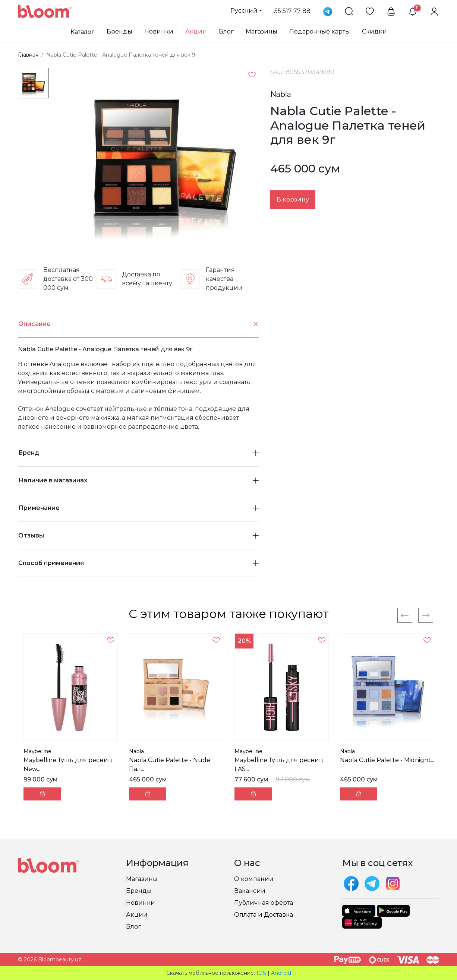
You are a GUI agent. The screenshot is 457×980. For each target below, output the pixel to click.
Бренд (138, 453)
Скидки (374, 31)
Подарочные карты (320, 31)
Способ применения (138, 563)
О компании (254, 879)
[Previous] (405, 615)
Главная (28, 55)
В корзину (293, 199)
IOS (261, 973)
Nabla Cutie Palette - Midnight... (387, 760)
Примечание (138, 508)
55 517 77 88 (292, 11)
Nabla (281, 94)
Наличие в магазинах (138, 480)
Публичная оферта (264, 903)
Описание (139, 324)
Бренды (119, 31)
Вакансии (250, 891)
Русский (244, 11)
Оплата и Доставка (264, 915)
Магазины (261, 31)
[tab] (138, 324)
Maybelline (37, 751)
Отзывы (138, 535)
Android (281, 973)
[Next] (426, 615)
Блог (226, 31)
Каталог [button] (82, 32)
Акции (196, 31)
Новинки (159, 31)
